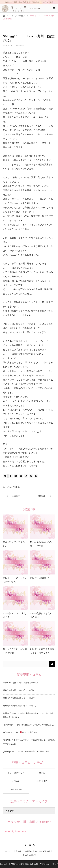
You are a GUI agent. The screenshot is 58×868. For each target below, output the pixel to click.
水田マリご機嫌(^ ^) (40, 578)
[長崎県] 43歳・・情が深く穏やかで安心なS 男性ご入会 (26, 751)
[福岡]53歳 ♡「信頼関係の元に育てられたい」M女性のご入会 (29, 725)
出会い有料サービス (16, 773)
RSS (33, 845)
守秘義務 (28, 851)
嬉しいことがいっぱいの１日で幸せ (15, 651)
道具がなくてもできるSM (14, 544)
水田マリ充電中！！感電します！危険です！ (42, 651)
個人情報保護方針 (43, 851)
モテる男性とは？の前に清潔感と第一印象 (21, 683)
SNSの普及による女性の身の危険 (42, 615)
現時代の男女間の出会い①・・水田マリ (20, 706)
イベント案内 (42, 781)
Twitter (25, 845)
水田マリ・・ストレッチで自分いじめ (15, 580)
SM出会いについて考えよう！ (14, 615)
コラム (13, 16)
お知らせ (16, 781)
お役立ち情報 (16, 789)
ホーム (8, 851)
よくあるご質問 (29, 855)
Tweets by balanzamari (16, 831)
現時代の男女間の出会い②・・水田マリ (20, 698)
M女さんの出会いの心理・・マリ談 (41, 544)
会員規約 (17, 851)
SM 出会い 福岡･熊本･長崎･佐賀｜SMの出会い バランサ (34, 864)
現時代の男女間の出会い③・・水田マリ (20, 690)
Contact (29, 845)
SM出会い (21, 16)
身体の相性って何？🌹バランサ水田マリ (20, 732)
